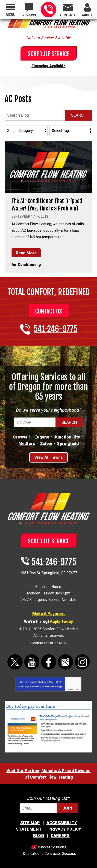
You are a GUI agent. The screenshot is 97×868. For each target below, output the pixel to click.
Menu (11, 15)
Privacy (70, 690)
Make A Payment (48, 614)
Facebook (49, 662)
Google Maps (65, 662)
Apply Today (61, 621)
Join (68, 808)
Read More (26, 253)
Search (79, 115)
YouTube (32, 662)
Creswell (21, 437)
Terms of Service (51, 687)
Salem (46, 443)
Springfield (68, 443)
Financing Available (49, 66)
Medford (27, 443)
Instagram (82, 662)
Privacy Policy (35, 687)
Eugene (42, 437)
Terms (77, 690)
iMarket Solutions (52, 847)
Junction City (67, 437)
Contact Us (49, 311)
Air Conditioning (26, 265)
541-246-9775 (48, 10)
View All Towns (48, 457)
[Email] (49, 808)
